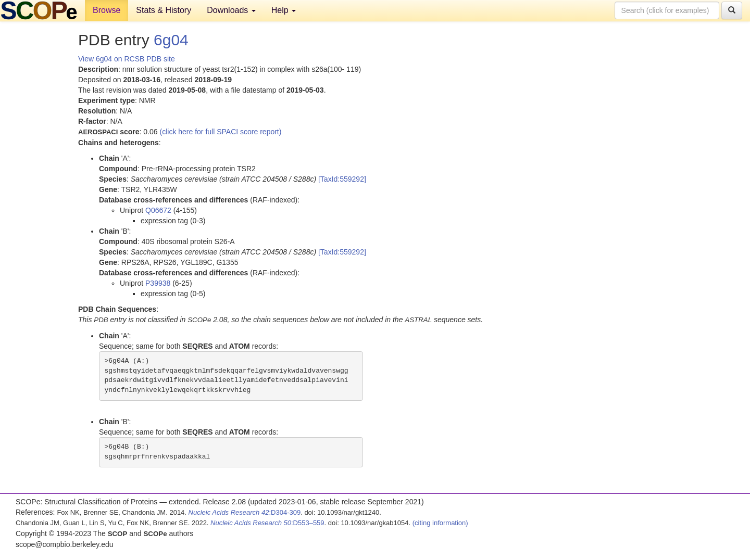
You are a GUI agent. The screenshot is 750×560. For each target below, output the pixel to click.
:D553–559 (267, 523)
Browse (107, 10)
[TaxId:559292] (342, 179)
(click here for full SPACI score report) (221, 132)
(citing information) (440, 523)
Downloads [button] (231, 10)
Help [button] (284, 10)
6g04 (171, 40)
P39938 (158, 283)
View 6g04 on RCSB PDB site (127, 59)
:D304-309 (245, 512)
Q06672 (158, 210)
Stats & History (164, 10)
